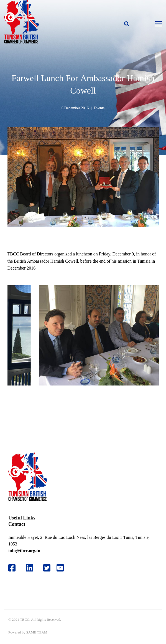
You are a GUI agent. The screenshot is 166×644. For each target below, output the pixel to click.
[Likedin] (29, 568)
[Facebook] (12, 568)
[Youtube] (62, 568)
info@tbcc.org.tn (24, 551)
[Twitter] (47, 568)
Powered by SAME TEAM (28, 632)
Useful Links (22, 518)
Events (99, 108)
